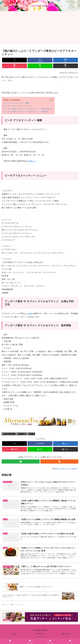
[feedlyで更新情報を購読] (21, 461)
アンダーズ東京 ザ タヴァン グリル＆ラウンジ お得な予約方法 (29, 109)
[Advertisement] (40, 28)
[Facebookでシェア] (40, 60)
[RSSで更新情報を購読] (59, 461)
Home (14, 634)
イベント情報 (22, 434)
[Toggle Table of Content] (50, 100)
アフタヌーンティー (9, 434)
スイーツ (31, 434)
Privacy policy (40, 634)
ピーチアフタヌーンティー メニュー (18, 106)
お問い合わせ (66, 634)
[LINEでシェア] (40, 66)
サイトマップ (40, 637)
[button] (66, 66)
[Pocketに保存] (15, 66)
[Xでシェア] (15, 60)
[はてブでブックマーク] (66, 60)
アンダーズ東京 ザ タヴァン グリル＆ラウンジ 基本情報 (26, 112)
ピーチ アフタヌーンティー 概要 (17, 103)
